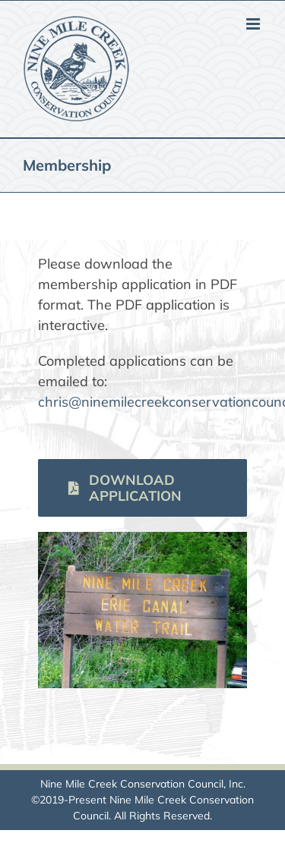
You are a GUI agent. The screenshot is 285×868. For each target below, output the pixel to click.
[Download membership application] (142, 488)
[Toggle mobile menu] (254, 24)
